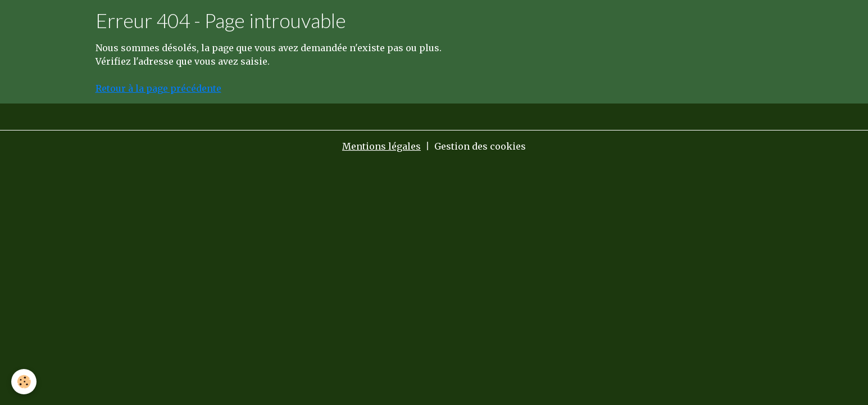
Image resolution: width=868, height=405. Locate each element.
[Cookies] (24, 382)
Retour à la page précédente (158, 88)
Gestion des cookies (480, 146)
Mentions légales (381, 146)
